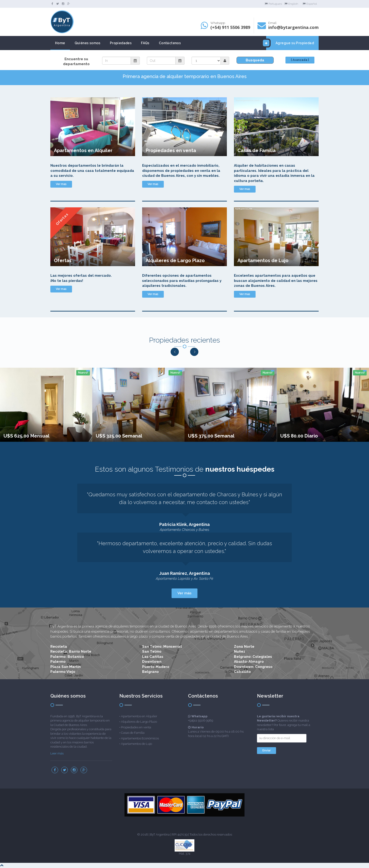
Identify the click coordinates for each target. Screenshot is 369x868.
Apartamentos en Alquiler (139, 716)
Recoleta (59, 647)
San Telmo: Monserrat (162, 647)
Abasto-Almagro (249, 662)
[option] (46, 405)
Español (310, 4)
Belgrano (150, 672)
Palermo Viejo (63, 672)
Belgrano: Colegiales (253, 657)
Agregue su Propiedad (290, 43)
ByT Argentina (160, 834)
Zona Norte (244, 647)
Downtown (152, 662)
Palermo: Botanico (67, 657)
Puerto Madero (156, 667)
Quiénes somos (88, 43)
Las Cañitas (153, 657)
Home (60, 43)
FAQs (145, 43)
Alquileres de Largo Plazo (139, 722)
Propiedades (121, 43)
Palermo (58, 662)
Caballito (242, 672)
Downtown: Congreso (253, 667)
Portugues (273, 4)
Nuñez (240, 651)
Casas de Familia (133, 733)
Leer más (57, 753)
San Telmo (152, 651)
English (291, 4)
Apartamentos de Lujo (136, 744)
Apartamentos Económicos (140, 738)
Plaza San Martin (66, 667)
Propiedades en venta (136, 727)
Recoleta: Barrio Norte (71, 651)
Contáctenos (170, 43)
